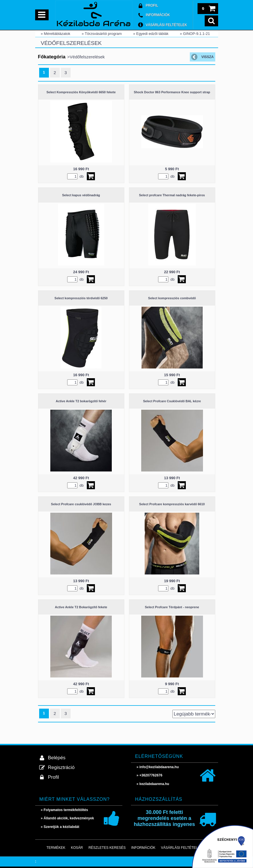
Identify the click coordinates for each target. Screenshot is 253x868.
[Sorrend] (194, 714)
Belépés (57, 758)
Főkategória (52, 57)
